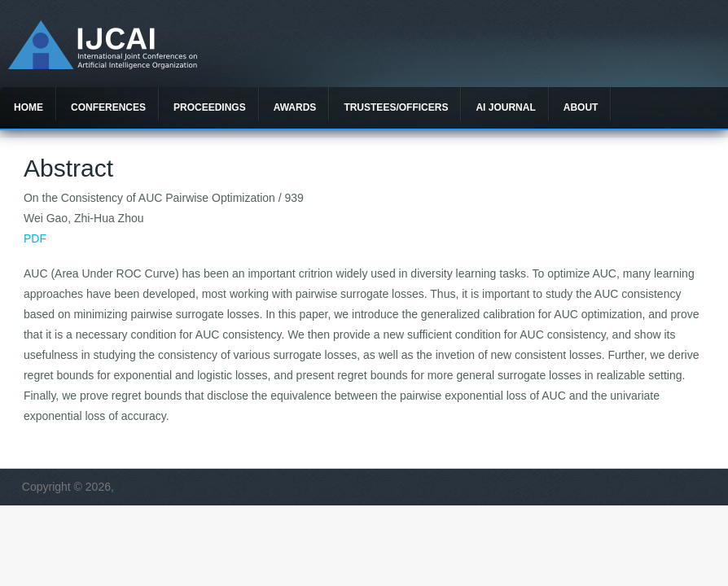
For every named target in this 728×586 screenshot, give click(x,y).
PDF (35, 238)
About (581, 107)
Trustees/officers (396, 107)
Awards (295, 107)
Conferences (108, 107)
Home (29, 107)
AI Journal (505, 107)
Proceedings (210, 107)
